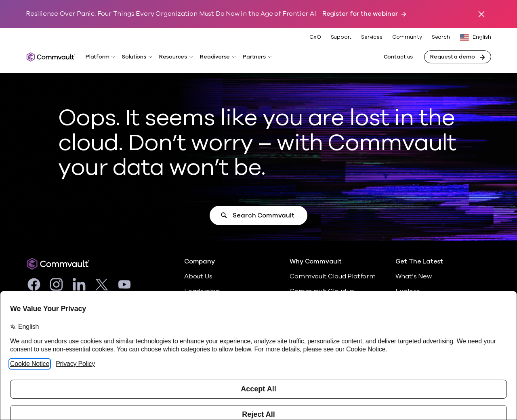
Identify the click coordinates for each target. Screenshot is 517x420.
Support (341, 37)
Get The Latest (419, 262)
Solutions (134, 57)
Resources (173, 57)
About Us (198, 276)
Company (200, 262)
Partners (254, 57)
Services (372, 37)
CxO (315, 37)
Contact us (398, 57)
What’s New (414, 276)
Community (407, 37)
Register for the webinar (360, 14)
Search (441, 37)
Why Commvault (316, 262)
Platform (97, 57)
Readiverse (215, 57)
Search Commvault (263, 215)
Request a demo (452, 57)
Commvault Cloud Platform (332, 276)
